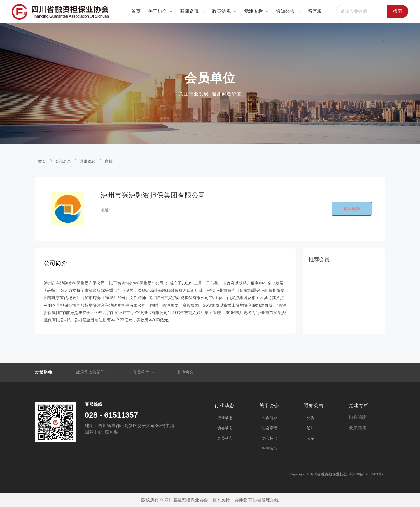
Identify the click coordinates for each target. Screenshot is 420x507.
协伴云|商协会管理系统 (257, 500)
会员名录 (64, 162)
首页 (43, 162)
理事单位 (88, 162)
